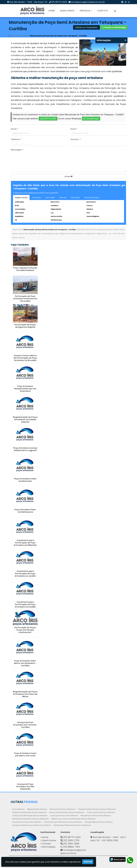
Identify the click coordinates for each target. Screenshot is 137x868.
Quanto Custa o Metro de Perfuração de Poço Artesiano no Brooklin (25, 358)
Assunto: (76, 139)
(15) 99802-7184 (71, 847)
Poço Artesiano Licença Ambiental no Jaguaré (25, 449)
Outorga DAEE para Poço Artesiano (99, 822)
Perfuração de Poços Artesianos (63, 809)
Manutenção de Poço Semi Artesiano (96, 816)
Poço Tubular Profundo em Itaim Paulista (25, 269)
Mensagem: (17, 150)
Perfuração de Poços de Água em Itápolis (25, 326)
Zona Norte (36, 198)
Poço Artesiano (18, 809)
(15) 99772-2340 (59, 2)
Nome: (15, 129)
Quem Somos (67, 11)
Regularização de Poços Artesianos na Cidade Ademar (25, 420)
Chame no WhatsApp (114, 27)
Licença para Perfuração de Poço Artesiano (30, 816)
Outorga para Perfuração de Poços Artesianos (72, 825)
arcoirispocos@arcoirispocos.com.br (88, 2)
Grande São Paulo (92, 198)
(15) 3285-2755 (71, 840)
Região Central (21, 198)
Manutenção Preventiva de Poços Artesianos (30, 819)
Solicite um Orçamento (86, 27)
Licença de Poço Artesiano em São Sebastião (25, 787)
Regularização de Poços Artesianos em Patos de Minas (25, 694)
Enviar (69, 176)
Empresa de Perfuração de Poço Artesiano (29, 812)
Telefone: (16, 139)
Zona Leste (75, 198)
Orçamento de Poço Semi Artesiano (27, 822)
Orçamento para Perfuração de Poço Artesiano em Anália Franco (25, 606)
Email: (74, 129)
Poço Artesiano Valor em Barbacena (25, 511)
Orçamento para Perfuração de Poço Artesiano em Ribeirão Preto (25, 544)
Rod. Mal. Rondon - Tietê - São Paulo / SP (28, 2)
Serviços (86, 11)
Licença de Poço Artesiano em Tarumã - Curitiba (25, 725)
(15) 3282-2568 (71, 844)
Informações (49, 847)
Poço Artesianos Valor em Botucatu (25, 480)
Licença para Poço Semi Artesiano (64, 816)
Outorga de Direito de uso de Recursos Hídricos (32, 825)
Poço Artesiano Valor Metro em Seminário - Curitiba (25, 663)
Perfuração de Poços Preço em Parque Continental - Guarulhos (25, 631)
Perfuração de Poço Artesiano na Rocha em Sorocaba (25, 299)
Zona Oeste (50, 198)
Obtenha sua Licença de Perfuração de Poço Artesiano (73, 819)
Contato (103, 11)
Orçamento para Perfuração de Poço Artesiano (63, 822)
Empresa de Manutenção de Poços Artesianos (97, 809)
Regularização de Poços (37, 809)
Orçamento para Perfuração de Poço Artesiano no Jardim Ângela (25, 575)
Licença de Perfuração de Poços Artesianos (67, 812)
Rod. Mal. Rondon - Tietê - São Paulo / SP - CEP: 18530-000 (108, 839)
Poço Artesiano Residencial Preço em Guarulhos (25, 389)
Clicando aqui (91, 119)
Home (52, 11)
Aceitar (88, 862)
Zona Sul (63, 198)
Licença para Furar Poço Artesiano (101, 812)
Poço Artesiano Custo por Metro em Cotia (25, 754)
